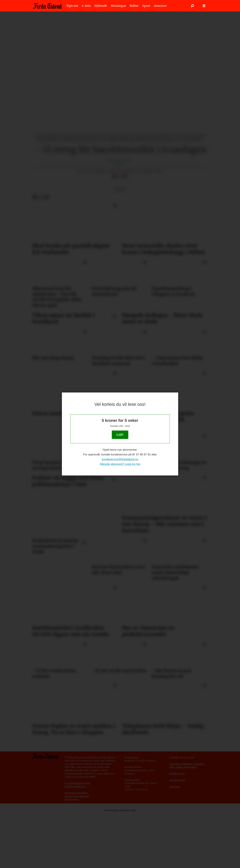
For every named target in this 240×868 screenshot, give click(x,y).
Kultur (134, 6)
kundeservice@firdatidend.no (120, 459)
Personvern (72, 852)
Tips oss (72, 6)
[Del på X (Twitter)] (120, 229)
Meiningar (118, 6)
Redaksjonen (177, 826)
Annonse (160, 6)
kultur (120, 243)
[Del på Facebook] (115, 229)
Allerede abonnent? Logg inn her (120, 464)
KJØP (120, 434)
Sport (146, 6)
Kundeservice (177, 833)
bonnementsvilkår (77, 846)
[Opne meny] (204, 6)
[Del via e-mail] (125, 229)
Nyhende (101, 6)
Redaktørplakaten (75, 839)
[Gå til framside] (47, 6)
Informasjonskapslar (77, 849)
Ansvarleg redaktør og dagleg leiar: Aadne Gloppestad (187, 818)
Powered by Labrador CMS (120, 863)
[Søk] (192, 6)
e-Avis (86, 6)
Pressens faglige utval (77, 836)
